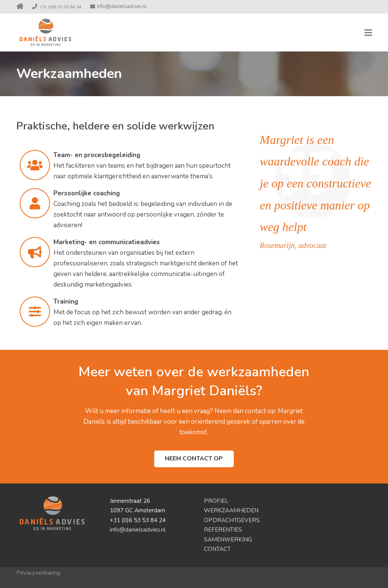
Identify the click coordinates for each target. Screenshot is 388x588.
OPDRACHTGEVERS (232, 520)
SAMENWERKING (228, 540)
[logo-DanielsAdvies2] (45, 33)
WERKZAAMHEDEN (231, 510)
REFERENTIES (223, 530)
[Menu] (368, 33)
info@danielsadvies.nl (138, 530)
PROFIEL (216, 501)
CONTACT (217, 549)
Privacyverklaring (38, 573)
